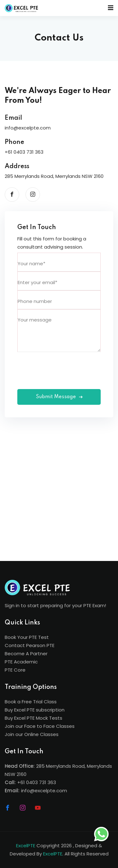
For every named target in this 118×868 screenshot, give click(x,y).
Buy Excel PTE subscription (35, 710)
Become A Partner (26, 654)
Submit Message (59, 397)
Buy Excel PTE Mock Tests (34, 718)
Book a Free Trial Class (31, 702)
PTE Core (15, 670)
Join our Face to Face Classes (40, 726)
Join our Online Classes (32, 734)
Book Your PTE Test (27, 637)
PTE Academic (21, 662)
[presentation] (65, 364)
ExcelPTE (26, 846)
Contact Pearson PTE (30, 645)
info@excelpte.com (44, 791)
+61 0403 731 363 (37, 782)
